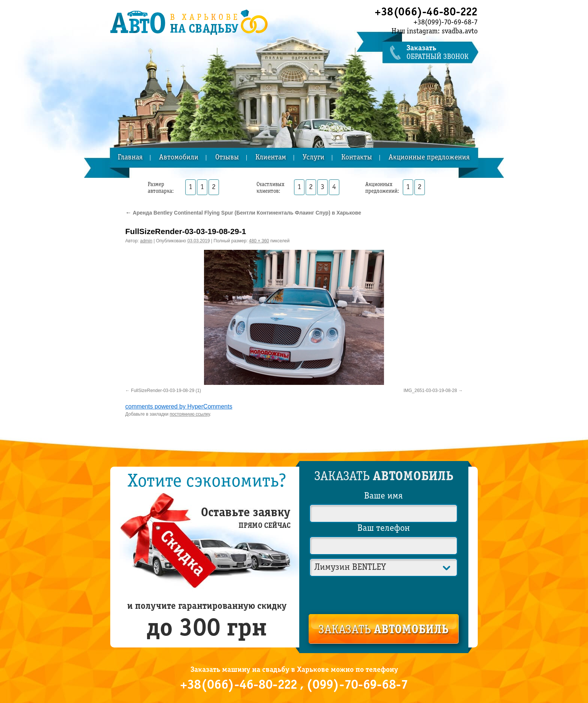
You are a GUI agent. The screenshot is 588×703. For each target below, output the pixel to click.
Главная (130, 158)
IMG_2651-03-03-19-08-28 (430, 391)
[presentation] (384, 594)
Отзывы (227, 158)
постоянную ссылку (190, 414)
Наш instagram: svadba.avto (435, 32)
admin (146, 241)
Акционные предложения (429, 158)
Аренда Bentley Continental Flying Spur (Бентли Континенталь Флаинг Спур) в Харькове (243, 213)
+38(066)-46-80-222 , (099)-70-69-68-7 (294, 685)
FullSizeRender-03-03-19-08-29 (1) (166, 391)
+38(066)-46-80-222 (426, 12)
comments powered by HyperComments (179, 406)
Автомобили (179, 158)
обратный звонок (442, 53)
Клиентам (271, 158)
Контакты (357, 158)
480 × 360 (259, 241)
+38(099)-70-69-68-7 (446, 23)
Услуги (313, 158)
